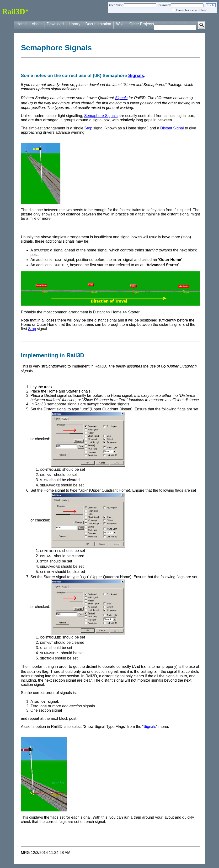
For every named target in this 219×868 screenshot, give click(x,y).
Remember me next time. (191, 10)
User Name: (116, 5)
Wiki (120, 24)
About (37, 24)
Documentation (98, 24)
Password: (165, 5)
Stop (88, 128)
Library (75, 24)
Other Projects (142, 24)
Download (55, 24)
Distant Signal (172, 128)
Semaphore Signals (101, 116)
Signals (136, 75)
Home (22, 24)
